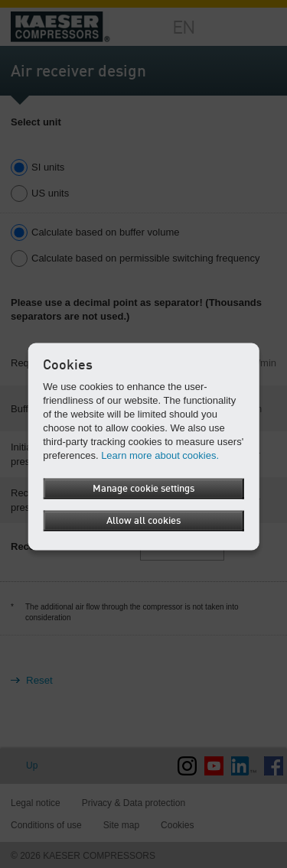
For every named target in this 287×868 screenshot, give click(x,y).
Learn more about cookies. (160, 455)
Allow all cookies (143, 520)
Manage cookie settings (143, 488)
